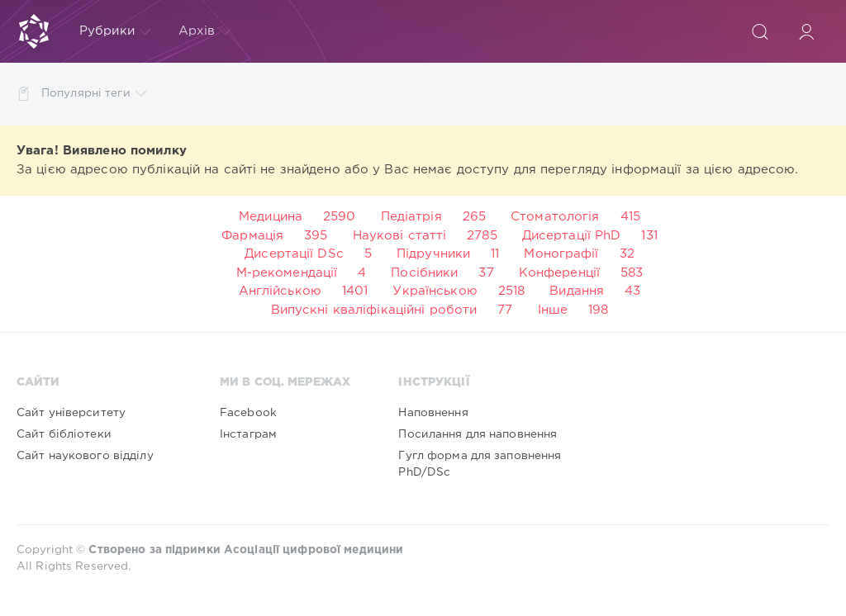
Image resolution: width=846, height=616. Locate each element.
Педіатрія (411, 217)
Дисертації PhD (572, 236)
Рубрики (115, 31)
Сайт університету (71, 413)
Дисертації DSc (294, 254)
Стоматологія (555, 217)
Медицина (271, 217)
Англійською (280, 291)
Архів (205, 31)
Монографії (561, 254)
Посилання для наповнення (478, 434)
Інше (553, 310)
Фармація (252, 236)
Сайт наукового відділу (85, 456)
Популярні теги (94, 94)
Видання (577, 291)
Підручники (433, 254)
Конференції (559, 273)
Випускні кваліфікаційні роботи (374, 310)
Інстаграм (248, 434)
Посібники (424, 273)
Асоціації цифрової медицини (314, 550)
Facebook (248, 413)
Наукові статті (400, 236)
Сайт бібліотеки (64, 434)
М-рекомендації (287, 273)
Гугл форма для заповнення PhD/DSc (480, 464)
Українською (435, 291)
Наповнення (433, 413)
